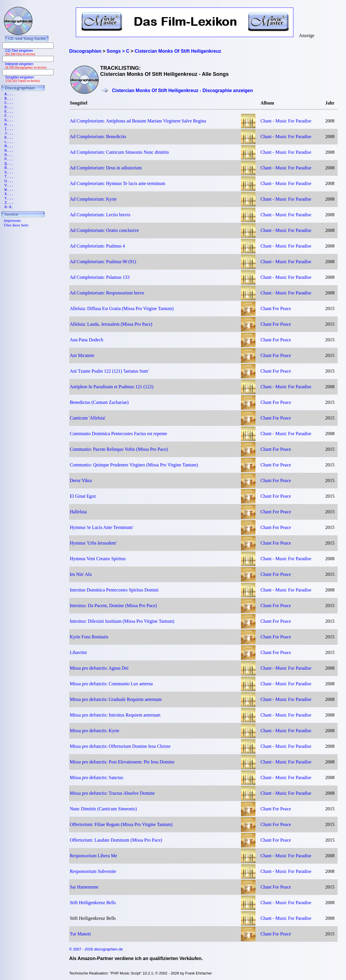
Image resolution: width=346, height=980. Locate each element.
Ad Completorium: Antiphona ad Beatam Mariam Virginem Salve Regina (138, 121)
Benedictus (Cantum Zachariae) (99, 402)
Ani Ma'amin (82, 355)
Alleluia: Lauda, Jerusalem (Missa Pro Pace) (111, 324)
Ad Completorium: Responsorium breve (107, 293)
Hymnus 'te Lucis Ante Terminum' (101, 527)
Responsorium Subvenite (93, 871)
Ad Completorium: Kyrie (93, 199)
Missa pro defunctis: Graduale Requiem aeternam (116, 699)
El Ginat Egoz (83, 496)
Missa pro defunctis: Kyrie (94, 731)
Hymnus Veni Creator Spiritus (98, 559)
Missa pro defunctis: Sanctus (96, 777)
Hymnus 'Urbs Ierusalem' (93, 543)
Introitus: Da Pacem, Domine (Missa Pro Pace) (113, 606)
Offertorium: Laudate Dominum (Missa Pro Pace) (116, 840)
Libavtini (78, 652)
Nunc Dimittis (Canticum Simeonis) (103, 809)
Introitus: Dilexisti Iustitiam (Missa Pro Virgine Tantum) (122, 621)
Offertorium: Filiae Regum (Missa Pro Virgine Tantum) (121, 824)
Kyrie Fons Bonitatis (89, 637)
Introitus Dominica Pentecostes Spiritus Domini (114, 590)
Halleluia (78, 512)
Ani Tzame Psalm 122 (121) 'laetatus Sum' (109, 371)
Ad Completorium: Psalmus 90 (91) (103, 262)
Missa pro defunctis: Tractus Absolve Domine (112, 793)
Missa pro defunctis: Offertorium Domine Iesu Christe (120, 746)
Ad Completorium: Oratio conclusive (104, 230)
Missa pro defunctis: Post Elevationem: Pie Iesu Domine (122, 762)
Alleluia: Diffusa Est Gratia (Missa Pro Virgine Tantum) (122, 308)
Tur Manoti (80, 934)
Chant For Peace (276, 308)
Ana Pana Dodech (86, 340)
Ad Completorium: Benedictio (98, 137)
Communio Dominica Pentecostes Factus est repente (118, 434)
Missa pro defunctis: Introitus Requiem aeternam (115, 715)
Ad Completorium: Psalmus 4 (97, 246)
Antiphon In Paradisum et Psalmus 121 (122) (112, 387)
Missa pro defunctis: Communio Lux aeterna (111, 684)
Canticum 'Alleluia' (88, 418)
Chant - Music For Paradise (286, 121)
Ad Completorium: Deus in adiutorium (106, 168)
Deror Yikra (81, 480)
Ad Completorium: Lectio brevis (100, 215)
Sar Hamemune (84, 887)
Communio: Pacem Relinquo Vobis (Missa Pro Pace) (119, 449)
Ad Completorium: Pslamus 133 (100, 277)
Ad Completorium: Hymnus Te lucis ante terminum (117, 183)
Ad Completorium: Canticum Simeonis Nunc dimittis (119, 152)
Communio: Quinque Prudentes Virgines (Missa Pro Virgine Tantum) (134, 465)
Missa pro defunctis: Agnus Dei (99, 668)
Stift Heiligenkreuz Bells (93, 903)
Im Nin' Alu (81, 574)
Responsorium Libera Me (93, 856)
